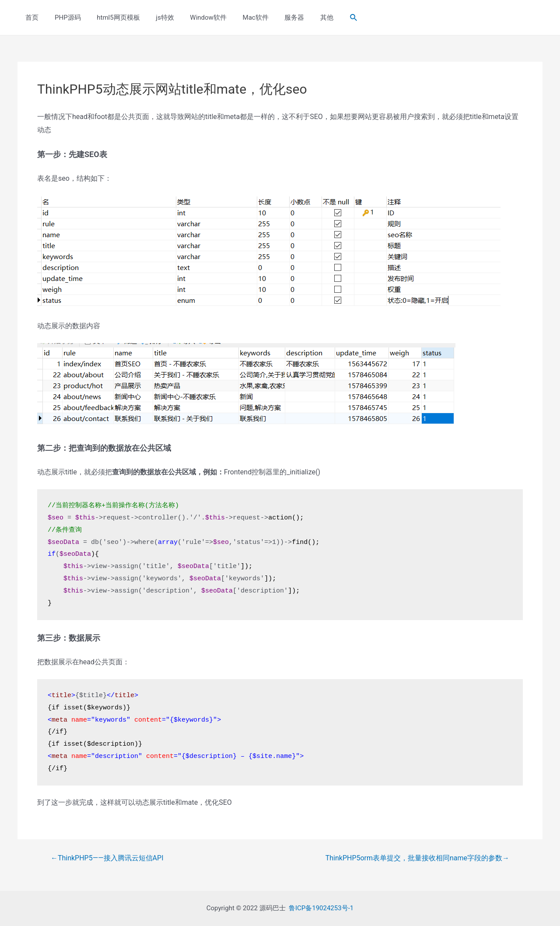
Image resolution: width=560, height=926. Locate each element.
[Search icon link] (331, 18)
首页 (31, 18)
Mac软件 (240, 18)
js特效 (155, 18)
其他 (305, 18)
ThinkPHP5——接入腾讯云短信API (107, 858)
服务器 (275, 18)
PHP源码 (63, 18)
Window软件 (195, 18)
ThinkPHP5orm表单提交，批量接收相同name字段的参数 (417, 858)
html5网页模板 (111, 18)
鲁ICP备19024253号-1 (321, 908)
